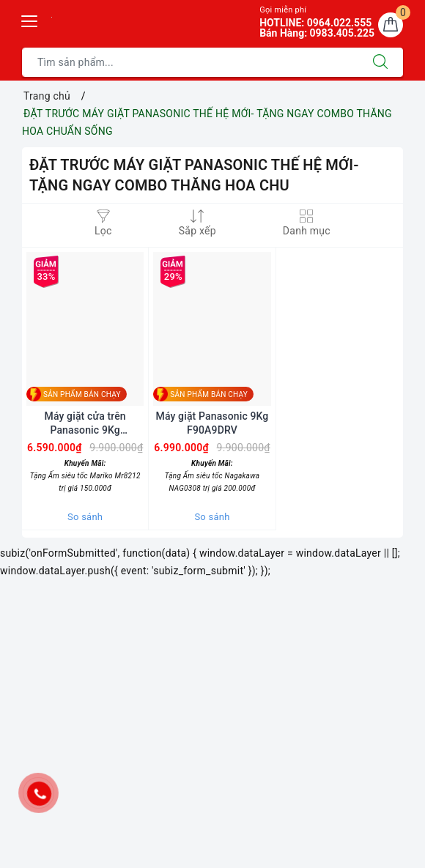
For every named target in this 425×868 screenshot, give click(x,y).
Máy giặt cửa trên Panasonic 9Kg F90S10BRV (85, 423)
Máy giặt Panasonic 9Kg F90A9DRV (212, 423)
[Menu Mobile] (30, 19)
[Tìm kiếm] (380, 62)
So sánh (85, 517)
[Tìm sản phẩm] (190, 62)
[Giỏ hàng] (391, 25)
